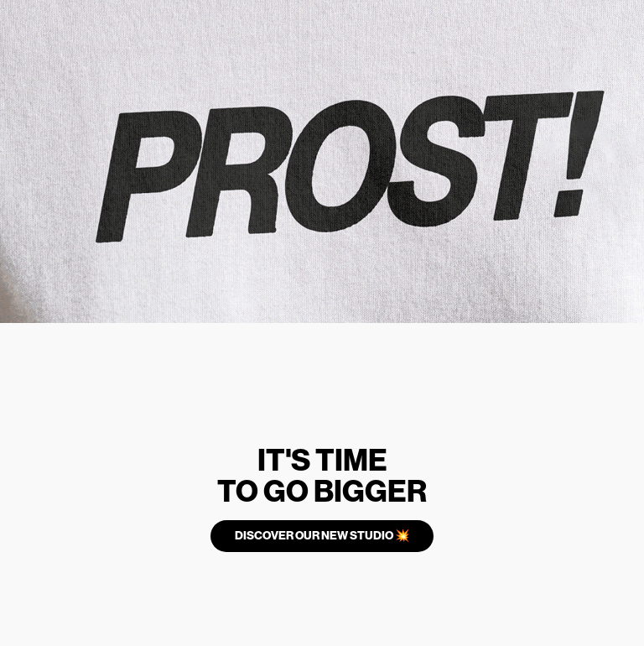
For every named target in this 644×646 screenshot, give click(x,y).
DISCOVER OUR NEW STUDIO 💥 (322, 536)
